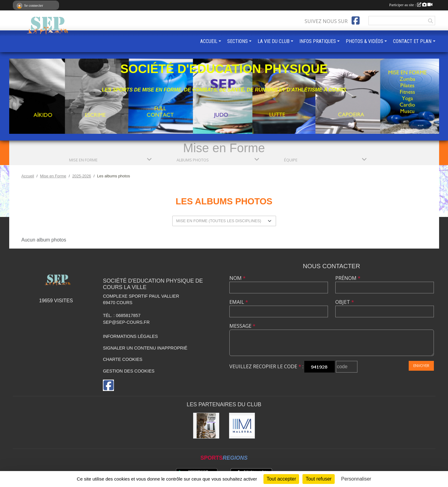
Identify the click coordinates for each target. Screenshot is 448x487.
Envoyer (421, 366)
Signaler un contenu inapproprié (145, 348)
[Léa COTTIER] (206, 426)
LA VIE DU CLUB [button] (274, 41)
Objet (345, 302)
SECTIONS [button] (238, 41)
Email (239, 302)
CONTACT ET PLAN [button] (412, 41)
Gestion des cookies (129, 371)
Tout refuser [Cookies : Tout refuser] (318, 479)
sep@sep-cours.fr (126, 322)
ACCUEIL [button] (209, 41)
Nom (238, 278)
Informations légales (130, 336)
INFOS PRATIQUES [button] (318, 41)
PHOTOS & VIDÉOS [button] (364, 41)
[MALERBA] (242, 426)
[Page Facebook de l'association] (356, 21)
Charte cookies (123, 359)
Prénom (348, 278)
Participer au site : (411, 5)
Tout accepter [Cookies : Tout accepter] (281, 479)
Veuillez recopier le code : (266, 366)
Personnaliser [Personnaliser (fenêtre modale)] (356, 479)
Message (242, 326)
